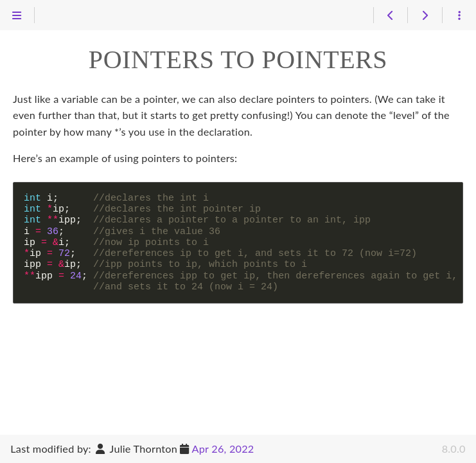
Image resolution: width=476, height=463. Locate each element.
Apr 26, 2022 (223, 449)
